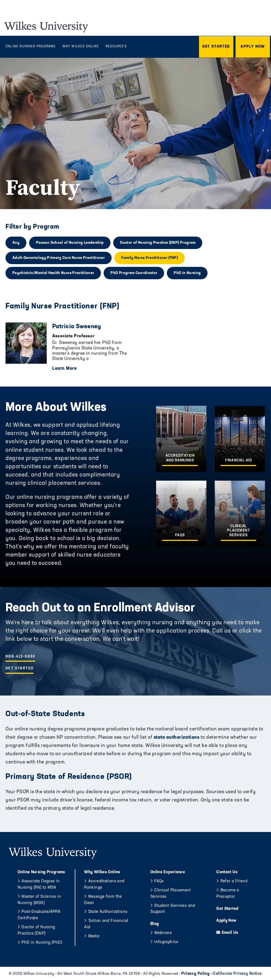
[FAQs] (181, 514)
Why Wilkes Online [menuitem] (81, 46)
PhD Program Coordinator (134, 273)
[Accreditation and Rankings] (181, 439)
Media (94, 936)
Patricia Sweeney (77, 327)
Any (16, 243)
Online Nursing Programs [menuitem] (31, 46)
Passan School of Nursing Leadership (70, 243)
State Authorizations (108, 912)
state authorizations (176, 737)
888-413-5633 (20, 657)
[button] (216, 47)
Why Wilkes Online (102, 872)
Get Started (20, 668)
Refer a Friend (234, 881)
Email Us (230, 933)
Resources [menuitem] (116, 46)
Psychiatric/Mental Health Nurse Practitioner (53, 273)
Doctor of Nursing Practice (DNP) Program (158, 243)
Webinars (163, 933)
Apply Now (226, 921)
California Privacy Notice (237, 974)
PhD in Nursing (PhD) (42, 943)
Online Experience (168, 872)
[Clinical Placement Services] (240, 514)
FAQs (159, 881)
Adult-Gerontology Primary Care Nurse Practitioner (59, 258)
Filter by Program (32, 227)
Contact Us (227, 872)
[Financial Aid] (240, 439)
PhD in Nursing (187, 273)
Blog (155, 924)
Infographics (166, 942)
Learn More (64, 369)
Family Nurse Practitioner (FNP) (150, 258)
